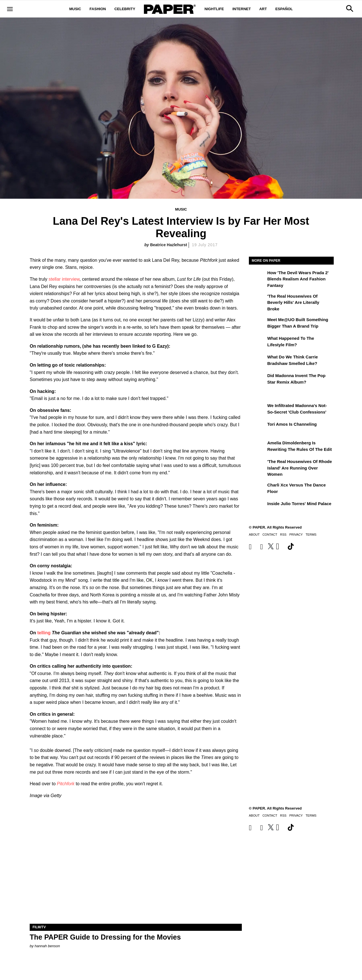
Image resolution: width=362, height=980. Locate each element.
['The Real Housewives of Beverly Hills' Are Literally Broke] (257, 300)
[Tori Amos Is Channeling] (257, 428)
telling (44, 633)
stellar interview (64, 279)
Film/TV (39, 927)
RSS (283, 535)
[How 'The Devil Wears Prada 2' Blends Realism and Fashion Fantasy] (257, 277)
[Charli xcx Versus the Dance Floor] (257, 489)
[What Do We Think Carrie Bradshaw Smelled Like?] (257, 361)
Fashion (98, 9)
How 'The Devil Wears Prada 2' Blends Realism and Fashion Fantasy (298, 279)
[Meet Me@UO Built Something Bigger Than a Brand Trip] (257, 324)
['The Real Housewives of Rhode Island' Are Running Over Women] (257, 466)
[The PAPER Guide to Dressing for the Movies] (136, 871)
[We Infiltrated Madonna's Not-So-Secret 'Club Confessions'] (257, 410)
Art (263, 9)
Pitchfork (66, 784)
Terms (311, 535)
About (254, 535)
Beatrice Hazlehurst (169, 245)
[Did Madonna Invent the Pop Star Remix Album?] (257, 380)
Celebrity (125, 9)
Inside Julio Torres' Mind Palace (299, 504)
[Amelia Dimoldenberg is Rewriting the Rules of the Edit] (257, 447)
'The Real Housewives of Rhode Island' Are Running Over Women (300, 468)
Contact (270, 535)
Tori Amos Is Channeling (292, 424)
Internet (242, 9)
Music (75, 9)
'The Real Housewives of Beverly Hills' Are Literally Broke (293, 302)
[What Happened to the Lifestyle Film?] (257, 342)
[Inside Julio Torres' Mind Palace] (257, 508)
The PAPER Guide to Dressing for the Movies (105, 937)
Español (284, 9)
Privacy (296, 535)
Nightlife (214, 9)
